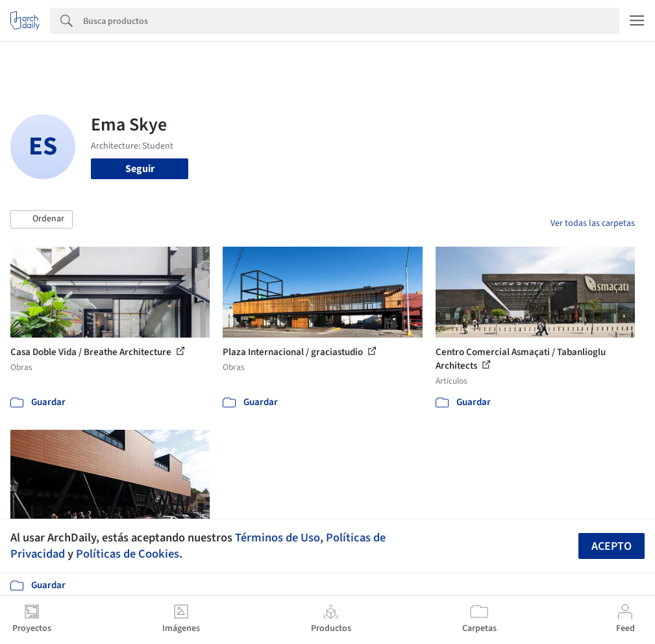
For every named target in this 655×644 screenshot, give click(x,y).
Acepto (612, 546)
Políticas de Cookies (128, 554)
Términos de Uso (278, 538)
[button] (42, 219)
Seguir (140, 169)
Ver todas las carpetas (593, 223)
